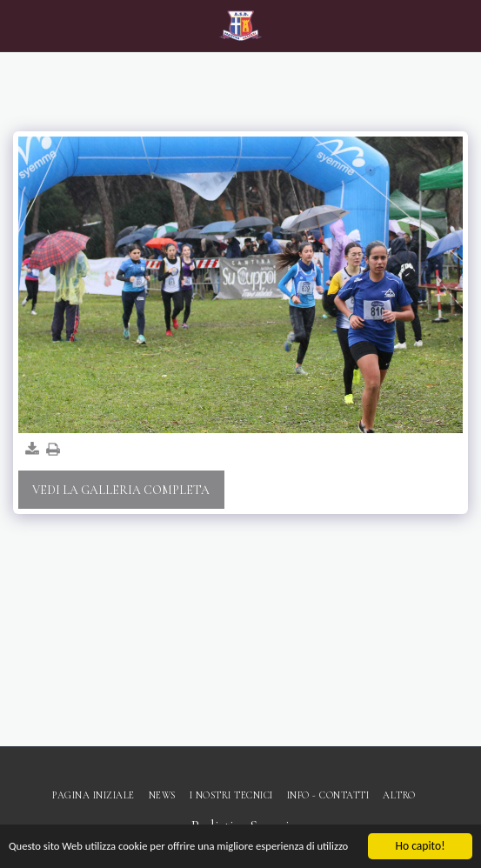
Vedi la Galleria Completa (121, 490)
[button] (19, 25)
